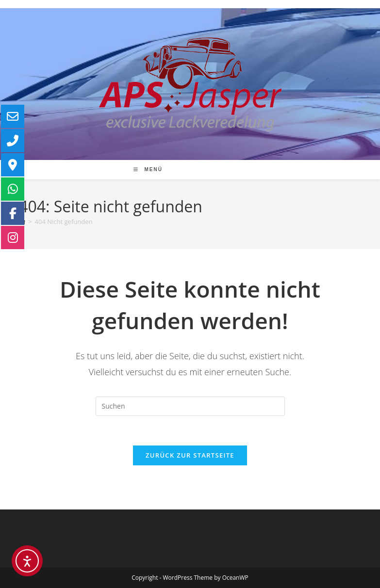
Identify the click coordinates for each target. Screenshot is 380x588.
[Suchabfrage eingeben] (190, 406)
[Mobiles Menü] (148, 169)
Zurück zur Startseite (190, 455)
